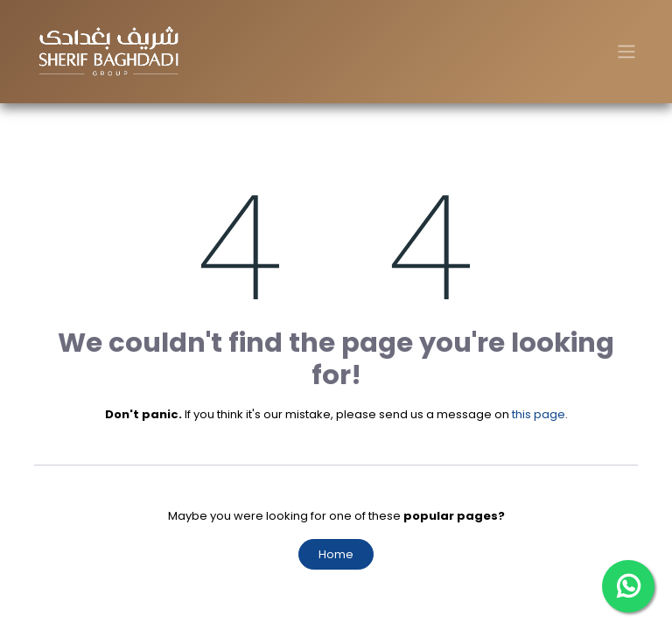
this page (539, 414)
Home (336, 554)
